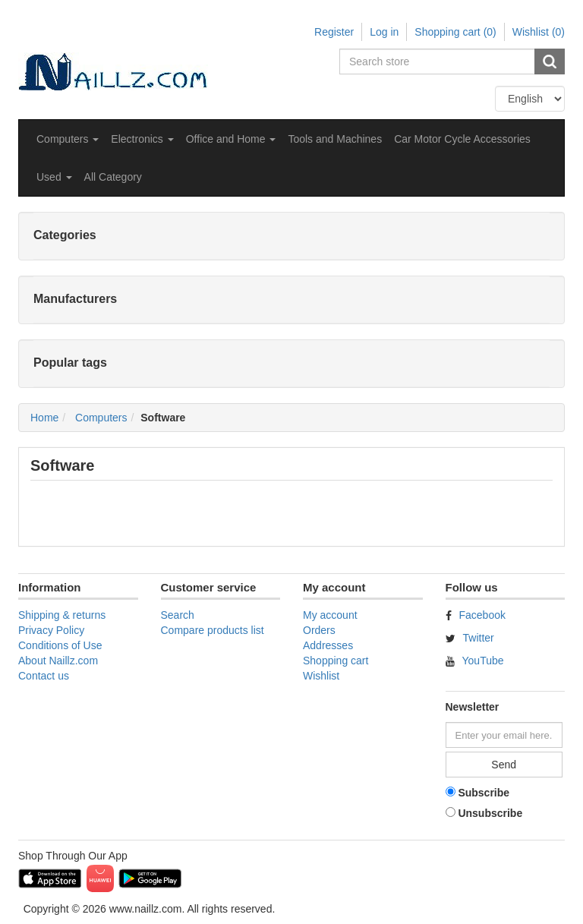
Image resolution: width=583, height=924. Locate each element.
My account (330, 615)
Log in (384, 32)
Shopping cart (336, 661)
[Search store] (438, 61)
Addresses (328, 645)
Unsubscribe (490, 813)
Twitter (479, 638)
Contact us (44, 676)
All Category (113, 177)
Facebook (482, 615)
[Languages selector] (530, 99)
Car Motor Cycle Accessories (462, 139)
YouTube (483, 661)
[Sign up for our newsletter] (504, 735)
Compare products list (213, 630)
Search (178, 615)
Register (334, 32)
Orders (319, 630)
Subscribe (484, 793)
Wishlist (321, 676)
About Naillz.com (58, 661)
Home (44, 418)
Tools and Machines (335, 139)
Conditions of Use (60, 645)
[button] (68, 139)
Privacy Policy (51, 630)
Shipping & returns (62, 615)
